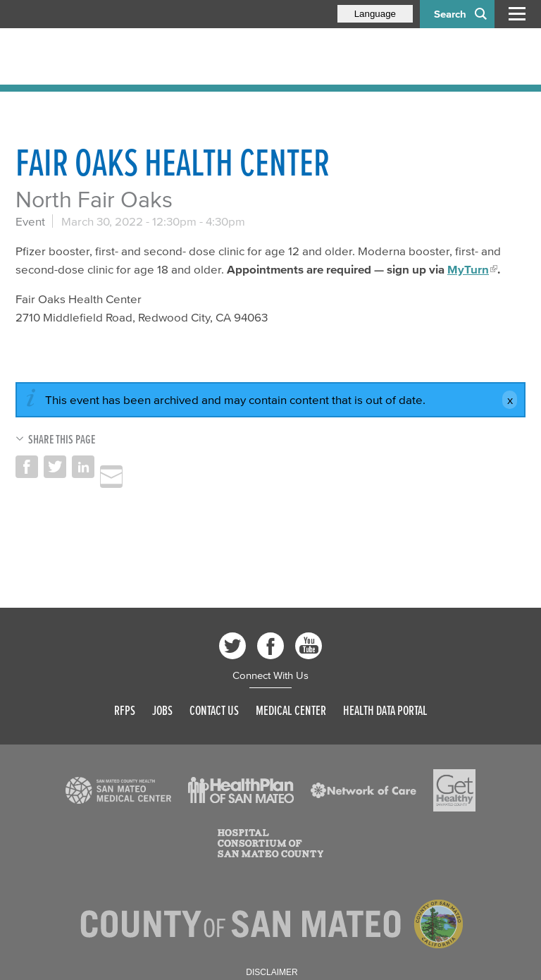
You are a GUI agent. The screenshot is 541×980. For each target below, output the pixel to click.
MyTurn (468, 269)
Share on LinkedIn (83, 467)
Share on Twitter (55, 467)
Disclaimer (272, 972)
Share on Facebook (27, 467)
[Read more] (118, 790)
